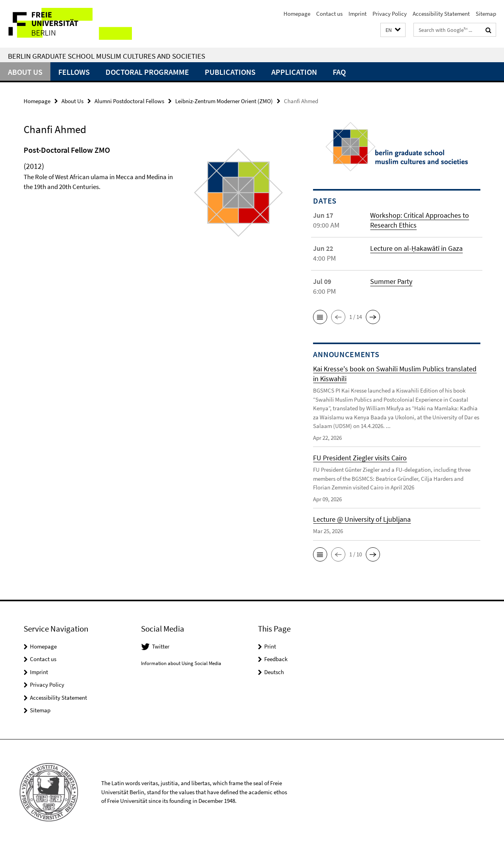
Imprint (358, 14)
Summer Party (391, 281)
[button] (393, 30)
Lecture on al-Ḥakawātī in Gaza (416, 248)
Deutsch (274, 672)
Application (294, 72)
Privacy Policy (390, 14)
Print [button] (270, 646)
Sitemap (486, 14)
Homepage (297, 14)
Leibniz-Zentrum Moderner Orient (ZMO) (224, 101)
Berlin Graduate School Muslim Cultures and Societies (107, 56)
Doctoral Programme (147, 72)
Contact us (329, 14)
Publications (230, 72)
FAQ (339, 72)
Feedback (276, 659)
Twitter (161, 646)
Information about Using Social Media (181, 663)
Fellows (74, 72)
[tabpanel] (154, 196)
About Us (25, 72)
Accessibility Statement (441, 14)
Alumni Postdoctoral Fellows (129, 101)
